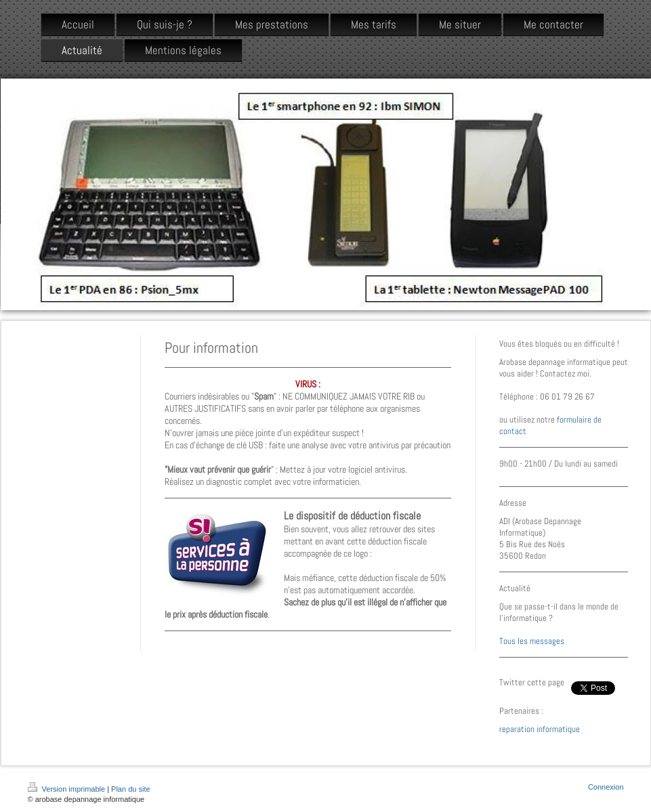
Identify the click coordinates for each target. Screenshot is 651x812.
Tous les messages (532, 641)
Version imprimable (68, 789)
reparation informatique (540, 729)
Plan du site (130, 789)
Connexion (606, 787)
